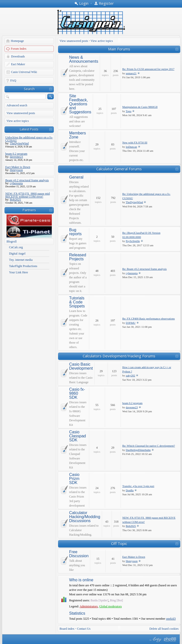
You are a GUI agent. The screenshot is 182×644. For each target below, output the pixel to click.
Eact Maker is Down (134, 557)
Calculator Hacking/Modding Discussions (85, 517)
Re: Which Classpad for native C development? (149, 446)
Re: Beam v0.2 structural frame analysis (145, 269)
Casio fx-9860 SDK (77, 393)
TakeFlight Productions (23, 266)
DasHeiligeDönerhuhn (138, 450)
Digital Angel (17, 254)
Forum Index (19, 49)
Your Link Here (18, 272)
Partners (29, 210)
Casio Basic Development (81, 366)
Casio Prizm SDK (74, 479)
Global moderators (111, 606)
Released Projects (78, 257)
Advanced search (17, 105)
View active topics (18, 121)
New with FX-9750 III (135, 142)
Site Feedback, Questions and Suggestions (80, 104)
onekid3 (171, 619)
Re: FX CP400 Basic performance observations (149, 318)
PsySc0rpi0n (133, 241)
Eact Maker (18, 64)
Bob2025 (131, 526)
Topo (128, 111)
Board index (67, 629)
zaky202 (130, 375)
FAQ (13, 80)
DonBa (130, 490)
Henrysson (132, 561)
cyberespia (132, 273)
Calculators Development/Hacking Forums (119, 356)
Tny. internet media (21, 260)
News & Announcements (84, 59)
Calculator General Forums (119, 169)
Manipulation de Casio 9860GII (140, 107)
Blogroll (12, 241)
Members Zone (78, 135)
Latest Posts (29, 129)
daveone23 (132, 407)
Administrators (89, 606)
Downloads (18, 56)
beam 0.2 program (132, 403)
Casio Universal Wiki (24, 72)
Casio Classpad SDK (78, 436)
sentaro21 (131, 73)
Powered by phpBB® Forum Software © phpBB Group (170, 639)
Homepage (17, 41)
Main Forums (119, 49)
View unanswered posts (21, 113)
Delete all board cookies (164, 629)
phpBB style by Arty (155, 639)
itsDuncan (131, 147)
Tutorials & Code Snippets (77, 302)
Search (29, 89)
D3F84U (131, 323)
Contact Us (84, 629)
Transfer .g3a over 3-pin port (138, 486)
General (76, 177)
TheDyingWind (134, 202)
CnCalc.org (16, 247)
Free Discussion (79, 554)
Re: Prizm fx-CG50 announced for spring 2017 (148, 69)
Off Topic (119, 543)
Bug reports (75, 232)
